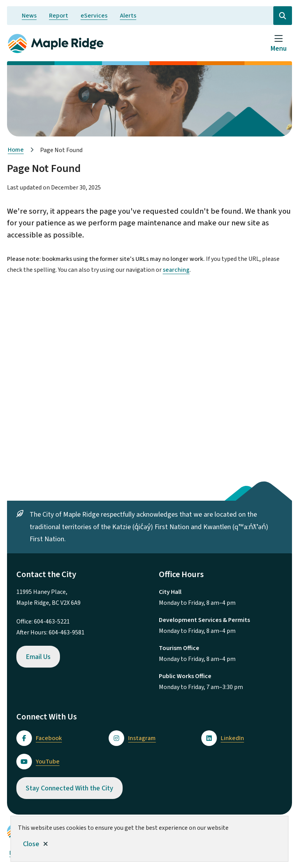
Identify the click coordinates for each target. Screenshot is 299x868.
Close (31, 844)
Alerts (128, 16)
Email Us (38, 657)
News (29, 16)
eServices (94, 16)
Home (16, 150)
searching (176, 270)
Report (59, 16)
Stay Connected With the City (69, 788)
